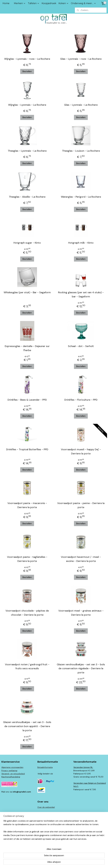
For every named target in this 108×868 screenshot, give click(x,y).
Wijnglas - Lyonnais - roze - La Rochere (27, 59)
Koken (64, 3)
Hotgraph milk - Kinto (81, 243)
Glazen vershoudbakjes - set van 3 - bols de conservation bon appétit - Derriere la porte (27, 726)
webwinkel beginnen (58, 863)
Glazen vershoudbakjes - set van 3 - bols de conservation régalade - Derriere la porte (81, 669)
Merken (20, 3)
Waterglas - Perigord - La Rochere (81, 197)
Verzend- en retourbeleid (13, 774)
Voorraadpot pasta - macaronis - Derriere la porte (27, 505)
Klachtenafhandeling (11, 777)
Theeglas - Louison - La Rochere (81, 151)
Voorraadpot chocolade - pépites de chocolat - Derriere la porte (27, 613)
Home (6, 3)
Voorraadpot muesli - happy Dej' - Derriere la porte (81, 451)
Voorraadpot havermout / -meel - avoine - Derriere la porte (81, 559)
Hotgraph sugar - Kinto (27, 243)
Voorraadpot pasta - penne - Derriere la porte (81, 505)
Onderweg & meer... (83, 3)
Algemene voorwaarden (12, 767)
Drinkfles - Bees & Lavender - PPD (27, 400)
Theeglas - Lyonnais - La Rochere (27, 151)
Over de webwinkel (46, 807)
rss (49, 863)
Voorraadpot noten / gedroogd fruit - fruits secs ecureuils (27, 666)
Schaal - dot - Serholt (81, 346)
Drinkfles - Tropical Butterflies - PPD (27, 449)
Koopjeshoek (49, 3)
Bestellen (27, 71)
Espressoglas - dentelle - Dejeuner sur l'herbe (27, 348)
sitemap (43, 863)
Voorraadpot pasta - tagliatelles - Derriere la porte (27, 559)
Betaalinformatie (45, 767)
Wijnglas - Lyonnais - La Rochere (27, 105)
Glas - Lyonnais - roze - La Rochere (81, 59)
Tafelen (34, 3)
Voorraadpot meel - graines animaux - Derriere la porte (81, 613)
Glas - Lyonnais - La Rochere (81, 105)
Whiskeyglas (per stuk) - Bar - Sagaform (27, 292)
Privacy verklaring (9, 771)
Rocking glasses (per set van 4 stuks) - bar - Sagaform (81, 294)
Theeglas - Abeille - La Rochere (27, 197)
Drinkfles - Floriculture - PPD (81, 400)
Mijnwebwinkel (82, 863)
